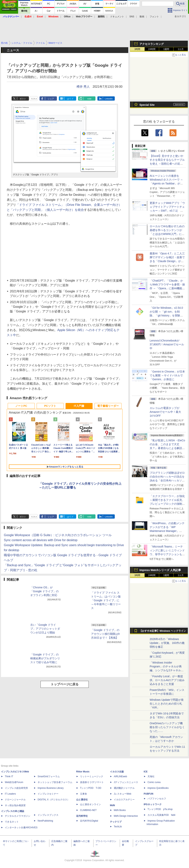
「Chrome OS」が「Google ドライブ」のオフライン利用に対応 (44, 591)
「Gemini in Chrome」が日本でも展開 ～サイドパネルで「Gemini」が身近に (167, 375)
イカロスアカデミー (124, 800)
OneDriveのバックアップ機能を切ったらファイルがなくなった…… (167, 727)
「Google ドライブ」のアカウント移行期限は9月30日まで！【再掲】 (105, 634)
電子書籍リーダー (108, 406)
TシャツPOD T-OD (91, 788)
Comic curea (154, 782)
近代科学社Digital (89, 821)
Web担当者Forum (14, 782)
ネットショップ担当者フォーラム (55, 782)
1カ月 (181, 49)
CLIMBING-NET (88, 810)
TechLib (118, 827)
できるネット (12, 822)
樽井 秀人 (83, 87)
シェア (51, 99)
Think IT (9, 776)
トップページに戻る (65, 684)
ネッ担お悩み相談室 (15, 805)
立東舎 (84, 794)
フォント (154, 17)
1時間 (137, 49)
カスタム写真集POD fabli (161, 815)
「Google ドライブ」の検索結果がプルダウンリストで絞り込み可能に (45, 658)
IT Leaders (10, 794)
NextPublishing (45, 821)
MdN (112, 805)
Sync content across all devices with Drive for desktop (41, 540)
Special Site (147, 105)
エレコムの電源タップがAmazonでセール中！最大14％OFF (165, 412)
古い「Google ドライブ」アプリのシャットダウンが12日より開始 (45, 629)
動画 (142, 17)
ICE (146, 772)
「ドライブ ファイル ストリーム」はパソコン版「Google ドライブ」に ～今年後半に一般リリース (106, 600)
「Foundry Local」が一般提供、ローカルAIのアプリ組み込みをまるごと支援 (167, 680)
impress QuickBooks (158, 788)
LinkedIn (109, 99)
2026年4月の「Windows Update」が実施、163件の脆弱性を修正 (167, 643)
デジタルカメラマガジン (18, 816)
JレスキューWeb (122, 794)
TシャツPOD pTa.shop (160, 809)
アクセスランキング (152, 44)
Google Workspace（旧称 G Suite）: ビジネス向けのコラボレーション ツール (58, 535)
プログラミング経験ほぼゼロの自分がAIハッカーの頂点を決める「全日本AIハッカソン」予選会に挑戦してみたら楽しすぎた (167, 480)
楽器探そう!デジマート (92, 782)
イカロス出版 (117, 772)
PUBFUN (148, 794)
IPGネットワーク (153, 804)
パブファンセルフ (157, 799)
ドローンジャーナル (15, 800)
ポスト (23, 99)
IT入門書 (79, 406)
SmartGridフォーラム (49, 776)
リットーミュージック (92, 776)
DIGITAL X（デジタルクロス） (54, 800)
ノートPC (21, 406)
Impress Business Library (51, 788)
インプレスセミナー (48, 794)
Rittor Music (83, 772)
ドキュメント (117, 17)
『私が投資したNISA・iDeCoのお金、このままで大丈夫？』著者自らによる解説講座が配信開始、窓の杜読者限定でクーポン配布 (167, 448)
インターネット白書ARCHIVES (21, 828)
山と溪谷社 (82, 800)
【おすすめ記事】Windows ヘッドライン (163, 631)
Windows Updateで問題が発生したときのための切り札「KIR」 (167, 704)
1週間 (166, 49)
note (89, 99)
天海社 (151, 776)
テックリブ (116, 822)
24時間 (152, 49)
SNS (132, 17)
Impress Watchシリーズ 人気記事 (160, 570)
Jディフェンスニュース (126, 782)
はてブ (70, 99)
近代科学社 (82, 816)
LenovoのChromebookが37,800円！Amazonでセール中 (167, 344)
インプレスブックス (48, 815)
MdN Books (120, 810)
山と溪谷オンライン (90, 804)
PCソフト (50, 406)
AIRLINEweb (120, 776)
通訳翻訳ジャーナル (124, 788)
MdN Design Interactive (126, 816)
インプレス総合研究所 (16, 788)
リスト (34, 99)
